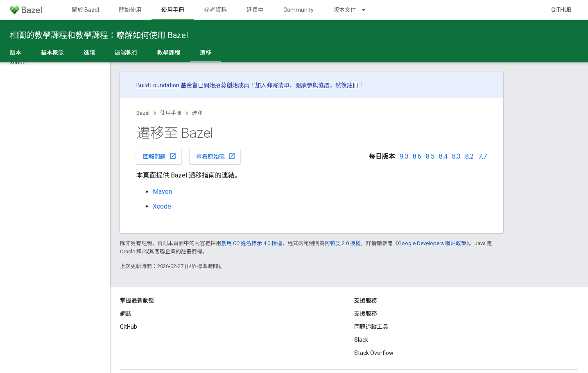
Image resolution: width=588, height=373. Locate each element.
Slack (361, 340)
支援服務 (366, 314)
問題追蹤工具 (371, 327)
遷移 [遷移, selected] (206, 52)
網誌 (126, 314)
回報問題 (160, 156)
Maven (162, 192)
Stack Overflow (374, 353)
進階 (89, 52)
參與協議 (318, 85)
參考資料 (215, 10)
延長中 (255, 10)
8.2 (469, 156)
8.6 (417, 156)
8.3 (456, 156)
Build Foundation (158, 85)
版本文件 (345, 10)
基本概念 (52, 52)
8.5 (430, 156)
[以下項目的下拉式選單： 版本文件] (367, 10)
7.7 (483, 156)
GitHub (561, 10)
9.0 (404, 156)
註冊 (353, 85)
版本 (16, 52)
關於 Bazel (85, 10)
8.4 (443, 156)
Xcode (162, 206)
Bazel (143, 113)
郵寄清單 (278, 85)
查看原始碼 (216, 156)
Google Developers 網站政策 (432, 243)
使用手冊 (171, 113)
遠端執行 (126, 52)
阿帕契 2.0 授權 (343, 243)
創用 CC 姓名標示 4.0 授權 (252, 243)
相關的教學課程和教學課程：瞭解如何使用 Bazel (99, 35)
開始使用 (130, 10)
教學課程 (169, 52)
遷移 (197, 113)
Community (299, 10)
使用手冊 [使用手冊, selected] (173, 10)
